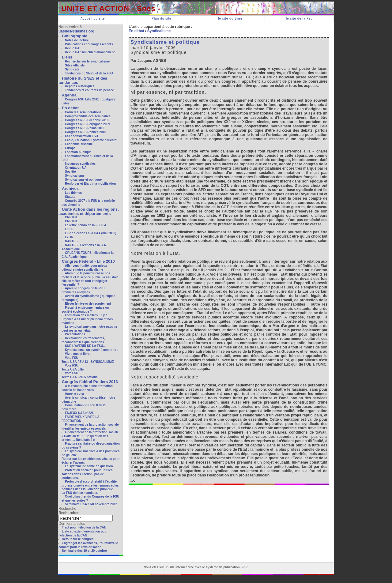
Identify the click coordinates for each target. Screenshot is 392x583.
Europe (70, 148)
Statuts (70, 197)
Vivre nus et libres (78, 354)
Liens (67, 57)
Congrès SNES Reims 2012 (85, 128)
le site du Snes (230, 19)
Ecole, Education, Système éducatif (91, 140)
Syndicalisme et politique (83, 180)
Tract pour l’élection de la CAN (84, 527)
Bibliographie (75, 36)
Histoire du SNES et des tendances (83, 80)
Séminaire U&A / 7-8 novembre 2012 (91, 504)
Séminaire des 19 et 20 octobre (84, 551)
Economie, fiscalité (79, 144)
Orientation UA (76, 168)
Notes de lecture (77, 40)
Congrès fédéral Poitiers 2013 (90, 382)
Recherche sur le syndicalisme (87, 61)
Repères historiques (80, 86)
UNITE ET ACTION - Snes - (111, 8)
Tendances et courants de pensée (89, 90)
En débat (70, 108)
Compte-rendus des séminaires (88, 116)
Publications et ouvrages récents (89, 44)
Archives (70, 188)
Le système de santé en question (89, 466)
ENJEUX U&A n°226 (79, 413)
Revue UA (72, 48)
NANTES (71, 241)
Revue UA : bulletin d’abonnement (90, 52)
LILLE (69, 229)
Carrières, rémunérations (83, 112)
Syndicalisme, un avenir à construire (92, 350)
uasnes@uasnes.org (76, 31)
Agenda (69, 95)
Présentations (75, 334)
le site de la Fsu (299, 19)
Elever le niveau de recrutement (88, 304)
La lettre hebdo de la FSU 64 (85, 225)
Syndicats (72, 69)
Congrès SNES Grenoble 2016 (87, 120)
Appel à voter (75, 394)
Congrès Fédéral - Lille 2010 (88, 261)
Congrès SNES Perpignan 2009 (87, 124)
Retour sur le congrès (78, 539)
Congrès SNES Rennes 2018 (86, 132)
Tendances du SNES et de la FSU (89, 73)
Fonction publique (78, 152)
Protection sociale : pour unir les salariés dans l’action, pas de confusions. (87, 474)
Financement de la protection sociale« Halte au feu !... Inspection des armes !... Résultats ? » (90, 436)
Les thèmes (73, 193)
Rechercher (69, 513)
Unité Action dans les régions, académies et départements (89, 211)
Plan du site (161, 19)
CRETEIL (72, 217)
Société (70, 172)
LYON (69, 237)
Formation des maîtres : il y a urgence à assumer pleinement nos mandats (87, 319)
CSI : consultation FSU (81, 136)
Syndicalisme (75, 176)
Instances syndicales (80, 164)
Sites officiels (75, 65)
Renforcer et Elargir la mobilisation (90, 184)
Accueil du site (93, 19)
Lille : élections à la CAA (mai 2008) (90, 233)
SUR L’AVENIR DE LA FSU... (85, 346)
